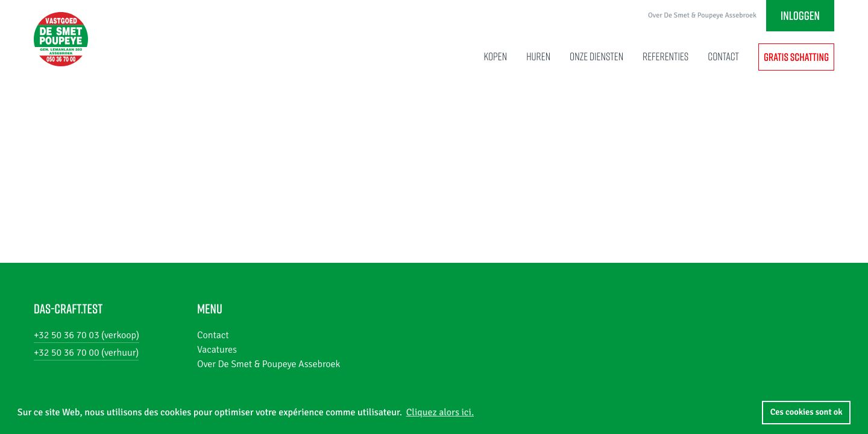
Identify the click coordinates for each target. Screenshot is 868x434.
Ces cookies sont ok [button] (807, 412)
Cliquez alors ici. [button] (440, 412)
